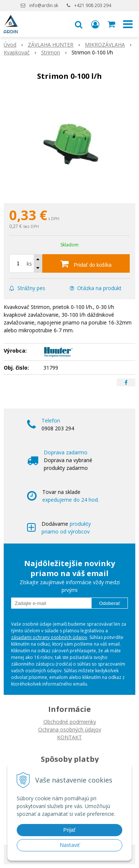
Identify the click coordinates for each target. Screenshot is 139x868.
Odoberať (110, 603)
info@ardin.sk (44, 5)
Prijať (69, 830)
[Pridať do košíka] (86, 263)
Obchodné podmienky (70, 722)
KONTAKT (69, 737)
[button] (79, 24)
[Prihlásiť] (95, 24)
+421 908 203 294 (93, 5)
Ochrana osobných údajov (70, 729)
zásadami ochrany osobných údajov (49, 637)
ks (29, 264)
